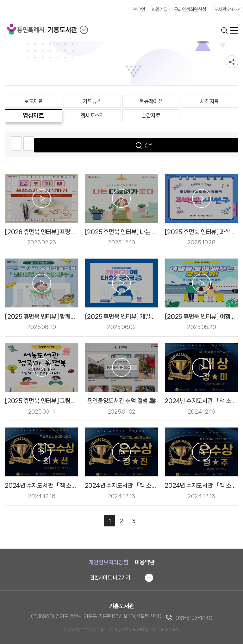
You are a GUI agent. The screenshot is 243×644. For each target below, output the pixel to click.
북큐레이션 (151, 101)
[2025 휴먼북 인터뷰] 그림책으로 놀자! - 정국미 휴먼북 (71, 401)
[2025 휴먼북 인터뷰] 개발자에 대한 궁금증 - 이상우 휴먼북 (156, 317)
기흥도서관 (62, 30)
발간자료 (151, 115)
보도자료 (33, 101)
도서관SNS (225, 10)
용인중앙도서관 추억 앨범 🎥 (121, 401)
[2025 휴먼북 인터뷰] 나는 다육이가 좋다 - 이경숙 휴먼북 (154, 232)
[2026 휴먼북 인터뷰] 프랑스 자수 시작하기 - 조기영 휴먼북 (76, 232)
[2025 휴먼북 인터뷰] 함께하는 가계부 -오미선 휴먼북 (70, 317)
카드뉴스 (92, 101)
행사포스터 (92, 115)
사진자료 (210, 101)
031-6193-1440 (194, 618)
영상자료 (33, 116)
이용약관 (145, 562)
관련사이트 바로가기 (110, 578)
